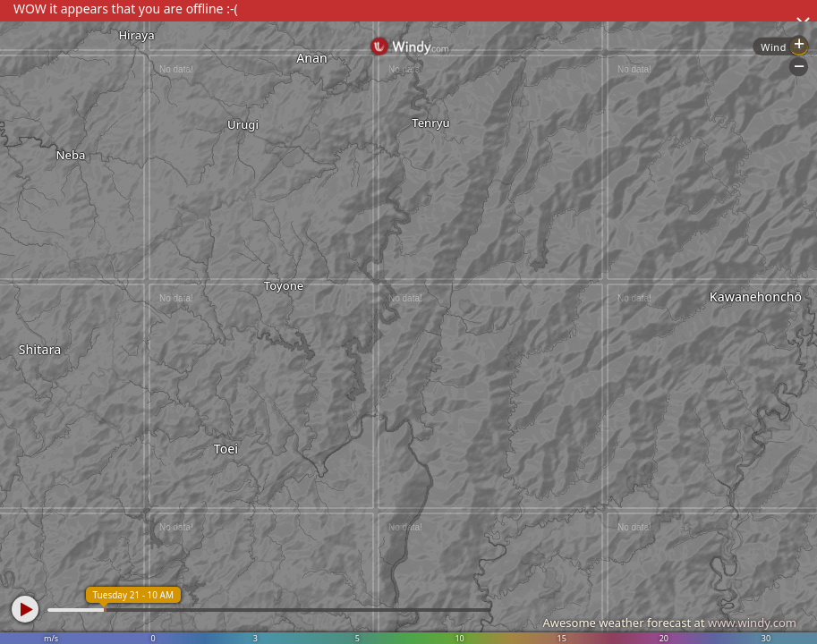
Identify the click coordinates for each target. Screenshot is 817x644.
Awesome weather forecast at (669, 623)
